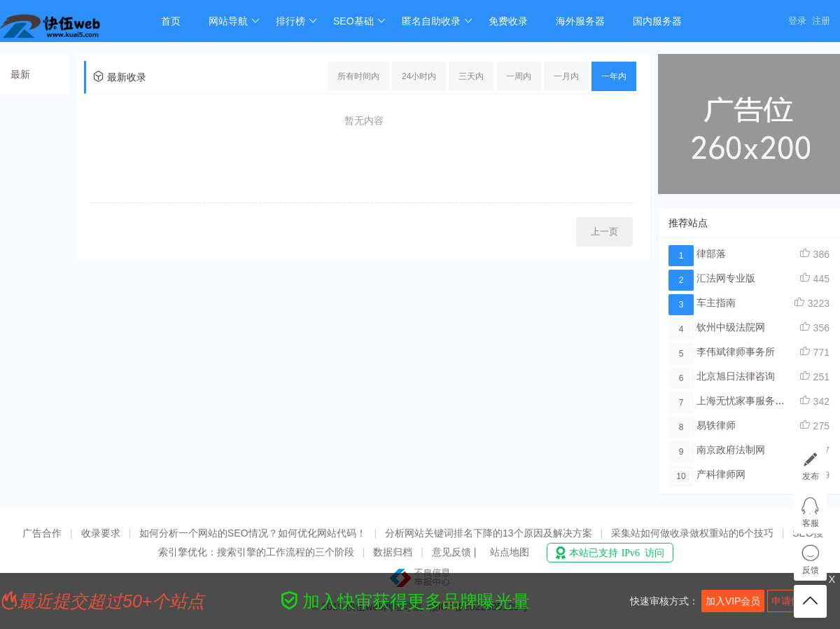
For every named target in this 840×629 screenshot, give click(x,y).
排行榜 (296, 21)
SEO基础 (359, 21)
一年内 (614, 76)
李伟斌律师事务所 (736, 352)
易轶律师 (716, 425)
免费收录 (508, 21)
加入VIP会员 (733, 601)
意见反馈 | (455, 552)
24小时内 (419, 76)
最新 (20, 74)
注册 (821, 21)
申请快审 (791, 601)
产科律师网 (721, 474)
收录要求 (101, 533)
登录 (797, 21)
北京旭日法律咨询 (736, 376)
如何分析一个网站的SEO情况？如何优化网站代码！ (253, 533)
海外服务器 (580, 21)
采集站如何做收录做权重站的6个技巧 (692, 533)
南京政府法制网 (731, 450)
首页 (171, 21)
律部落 (711, 254)
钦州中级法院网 (731, 327)
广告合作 (42, 533)
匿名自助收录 (437, 21)
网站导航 (234, 21)
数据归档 (393, 552)
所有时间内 (358, 76)
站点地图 (510, 552)
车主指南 (716, 303)
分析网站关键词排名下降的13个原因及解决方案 (489, 533)
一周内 (519, 76)
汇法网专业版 (726, 278)
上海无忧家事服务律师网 (750, 401)
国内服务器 (657, 21)
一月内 (566, 76)
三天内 (471, 76)
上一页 (604, 231)
